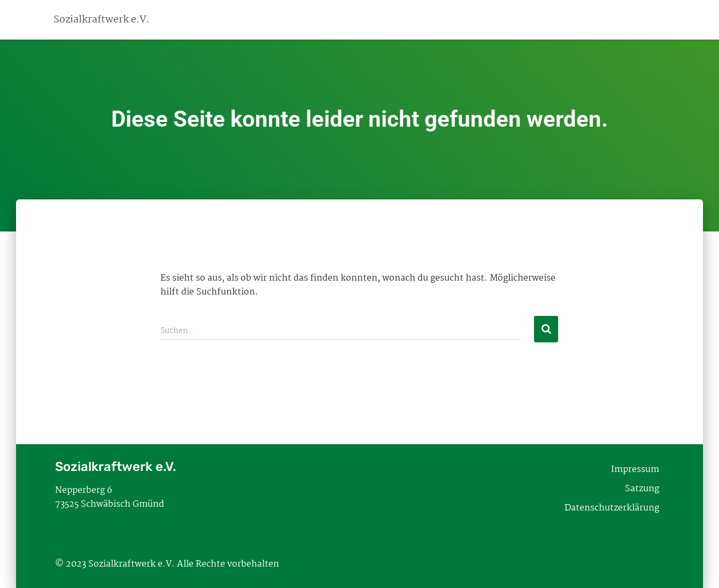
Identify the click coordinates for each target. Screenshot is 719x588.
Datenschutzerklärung (612, 508)
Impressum (635, 470)
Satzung (642, 489)
